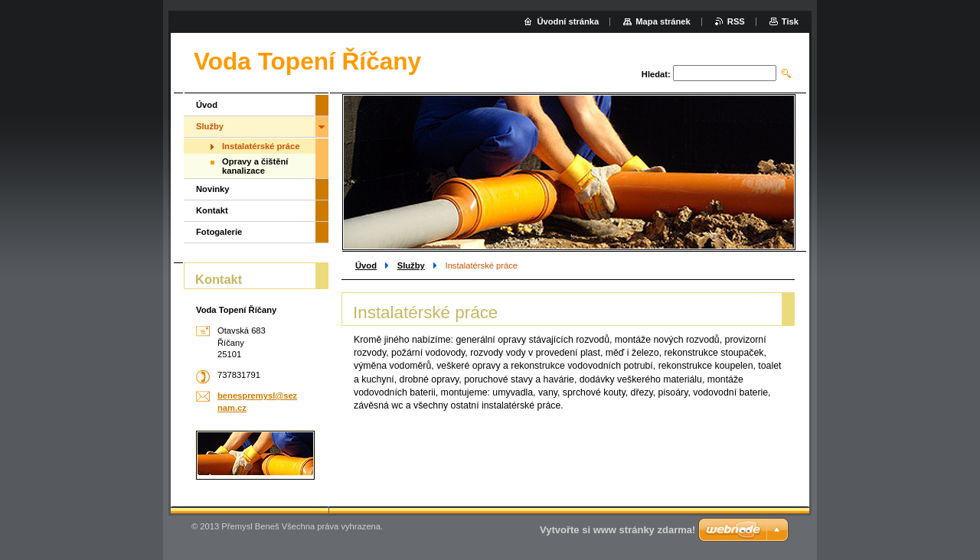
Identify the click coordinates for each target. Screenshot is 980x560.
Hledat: (656, 74)
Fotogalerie (219, 232)
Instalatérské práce (261, 146)
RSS (736, 21)
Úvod (366, 265)
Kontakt (212, 210)
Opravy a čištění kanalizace (255, 166)
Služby (411, 265)
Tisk (790, 21)
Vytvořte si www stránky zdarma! (617, 530)
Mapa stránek (663, 21)
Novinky (213, 189)
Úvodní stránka (568, 21)
